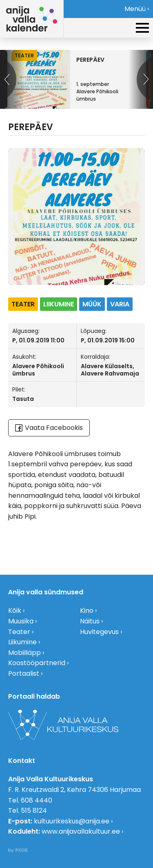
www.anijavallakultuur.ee (81, 831)
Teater (19, 632)
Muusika (21, 621)
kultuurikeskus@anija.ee (72, 821)
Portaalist (24, 673)
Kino (87, 611)
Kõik (15, 611)
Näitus (90, 621)
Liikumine (22, 642)
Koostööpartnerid (37, 663)
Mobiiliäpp (24, 653)
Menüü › (137, 9)
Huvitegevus (99, 632)
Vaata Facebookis (49, 428)
